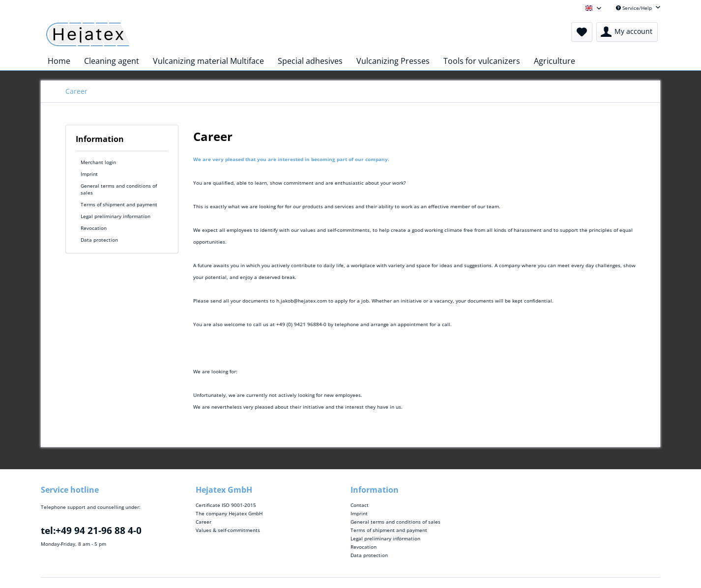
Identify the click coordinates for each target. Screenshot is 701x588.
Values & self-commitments (228, 530)
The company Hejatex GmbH (229, 513)
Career (204, 522)
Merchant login (98, 162)
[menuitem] (582, 32)
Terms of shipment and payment (119, 204)
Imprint (89, 174)
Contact (360, 505)
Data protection (99, 240)
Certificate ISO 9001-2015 (226, 505)
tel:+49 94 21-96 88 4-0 (91, 531)
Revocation (94, 228)
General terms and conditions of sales (119, 189)
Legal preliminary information (116, 216)
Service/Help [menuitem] (635, 8)
